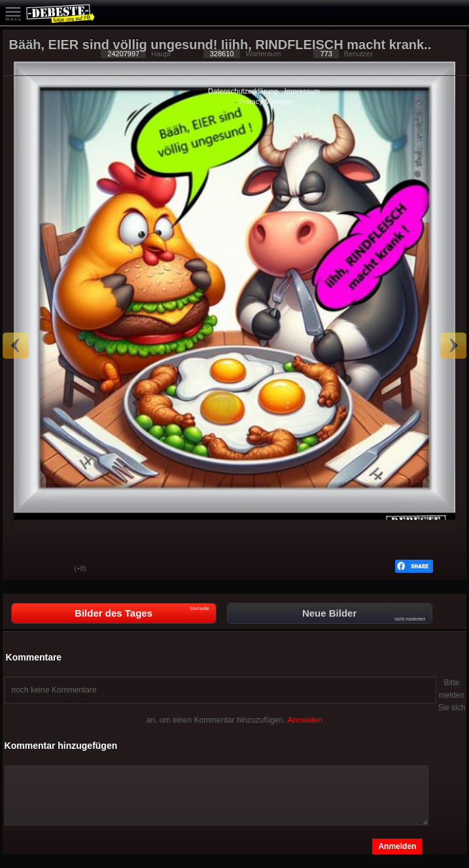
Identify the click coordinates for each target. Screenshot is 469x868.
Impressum (302, 91)
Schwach (55, 570)
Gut (22, 570)
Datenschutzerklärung (243, 91)
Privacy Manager (267, 101)
